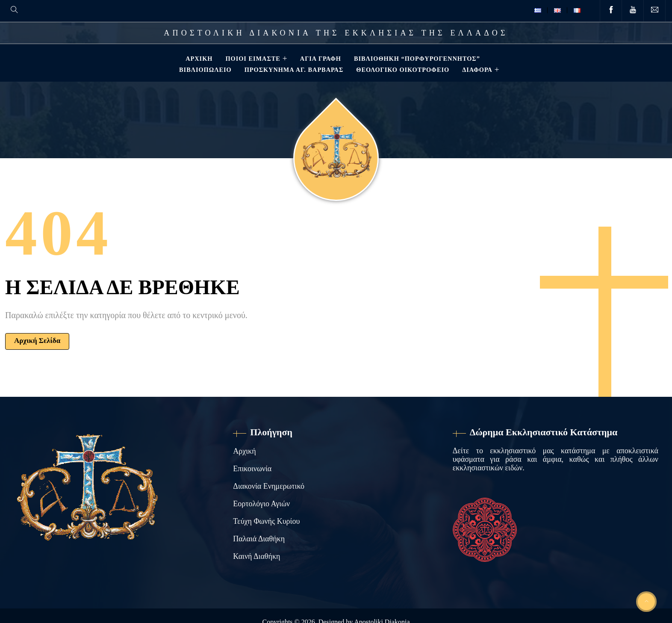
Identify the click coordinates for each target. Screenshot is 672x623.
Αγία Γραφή (320, 59)
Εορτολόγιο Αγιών (261, 504)
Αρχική (198, 59)
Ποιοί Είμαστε (252, 59)
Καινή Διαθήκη (256, 556)
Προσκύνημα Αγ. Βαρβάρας (293, 70)
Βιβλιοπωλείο (205, 70)
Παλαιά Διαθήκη (259, 539)
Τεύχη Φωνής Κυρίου (266, 521)
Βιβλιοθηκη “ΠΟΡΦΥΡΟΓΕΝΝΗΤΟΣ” (416, 59)
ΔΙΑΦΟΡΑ (476, 70)
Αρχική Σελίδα (37, 341)
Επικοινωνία (252, 469)
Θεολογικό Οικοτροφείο (402, 70)
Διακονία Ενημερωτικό (269, 486)
